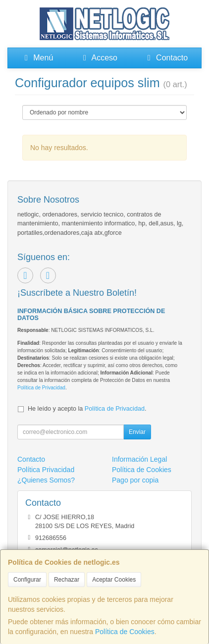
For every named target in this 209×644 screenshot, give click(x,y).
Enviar (137, 432)
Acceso (99, 58)
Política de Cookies (125, 632)
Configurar (27, 580)
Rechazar (67, 580)
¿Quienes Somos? (46, 480)
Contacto (166, 58)
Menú (37, 58)
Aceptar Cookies (114, 580)
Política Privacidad (46, 470)
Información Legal (139, 459)
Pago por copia (135, 480)
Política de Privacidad (41, 388)
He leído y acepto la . (87, 409)
